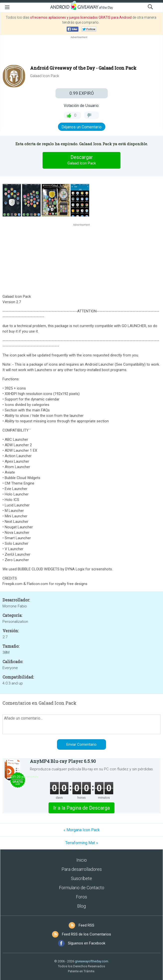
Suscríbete (81, 878)
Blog (81, 906)
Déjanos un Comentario (81, 127)
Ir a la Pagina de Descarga (81, 808)
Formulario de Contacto (82, 888)
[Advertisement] (81, 51)
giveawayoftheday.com (92, 961)
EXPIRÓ (82, 93)
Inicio (82, 860)
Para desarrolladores (82, 869)
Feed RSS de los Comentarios (86, 934)
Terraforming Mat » (82, 843)
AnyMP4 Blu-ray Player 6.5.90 (63, 761)
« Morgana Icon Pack (82, 830)
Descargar (82, 160)
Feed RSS (86, 925)
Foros (81, 897)
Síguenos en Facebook (87, 943)
